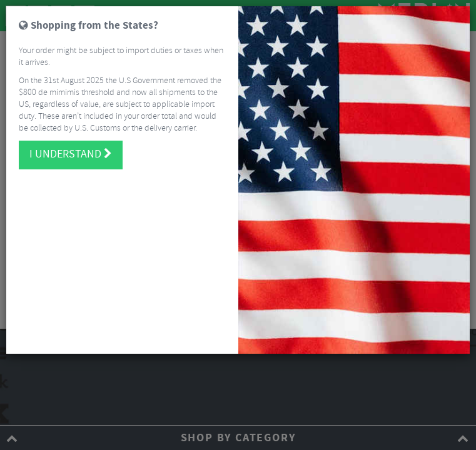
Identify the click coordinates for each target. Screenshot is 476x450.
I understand (71, 154)
